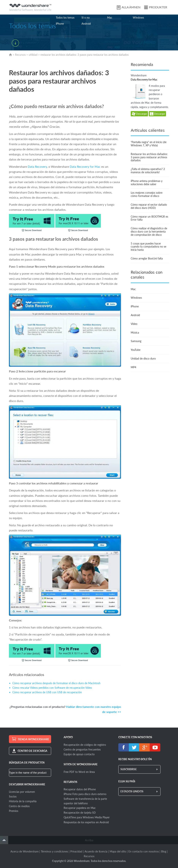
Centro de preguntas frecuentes (82, 749)
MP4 (133, 367)
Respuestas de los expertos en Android (86, 822)
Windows (138, 18)
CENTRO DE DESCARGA (32, 751)
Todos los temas (65, 18)
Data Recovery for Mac (85, 166)
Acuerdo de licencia (96, 851)
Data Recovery (37, 166)
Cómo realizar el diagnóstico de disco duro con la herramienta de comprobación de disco (149, 231)
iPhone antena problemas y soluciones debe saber (147, 183)
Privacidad (76, 851)
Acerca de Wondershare (25, 851)
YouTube (136, 350)
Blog (164, 851)
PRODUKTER (158, 7)
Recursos (20, 55)
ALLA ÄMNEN (131, 7)
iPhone (60, 24)
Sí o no (86, 18)
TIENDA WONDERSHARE (33, 739)
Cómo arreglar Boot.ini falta (147, 258)
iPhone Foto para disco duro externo (85, 794)
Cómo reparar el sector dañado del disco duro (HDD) (149, 206)
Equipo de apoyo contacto (79, 754)
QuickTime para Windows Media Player (87, 817)
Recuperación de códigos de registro (85, 745)
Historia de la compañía (23, 801)
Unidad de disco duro (143, 358)
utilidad (33, 55)
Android (86, 24)
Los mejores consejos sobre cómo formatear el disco (147, 194)
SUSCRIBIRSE (129, 769)
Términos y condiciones (54, 851)
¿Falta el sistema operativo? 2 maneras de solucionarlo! (148, 171)
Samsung (136, 341)
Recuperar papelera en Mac (80, 808)
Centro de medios (19, 806)
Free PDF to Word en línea (79, 772)
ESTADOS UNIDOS (132, 791)
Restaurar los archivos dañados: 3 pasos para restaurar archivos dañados (149, 157)
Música (135, 333)
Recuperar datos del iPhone (80, 789)
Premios (14, 811)
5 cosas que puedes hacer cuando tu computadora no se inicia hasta (148, 247)
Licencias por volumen (22, 792)
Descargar (139, 114)
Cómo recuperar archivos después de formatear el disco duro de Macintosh (56, 683)
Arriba (89, 840)
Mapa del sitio (118, 851)
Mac (110, 18)
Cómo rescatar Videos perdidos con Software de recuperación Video (52, 688)
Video (134, 324)
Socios (13, 796)
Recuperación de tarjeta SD (80, 813)
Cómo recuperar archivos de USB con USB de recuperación (47, 692)
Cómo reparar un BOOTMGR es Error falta (149, 218)
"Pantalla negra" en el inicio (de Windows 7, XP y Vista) (149, 144)
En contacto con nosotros (144, 851)
